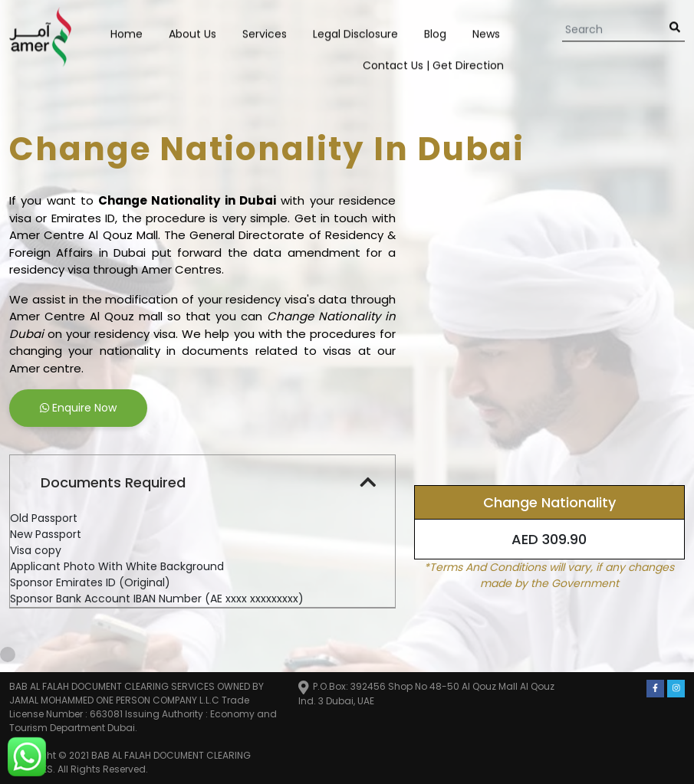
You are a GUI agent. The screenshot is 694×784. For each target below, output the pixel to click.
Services (265, 33)
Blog (435, 33)
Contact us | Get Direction (433, 64)
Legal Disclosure (355, 33)
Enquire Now (78, 408)
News (486, 33)
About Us (192, 33)
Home (127, 33)
